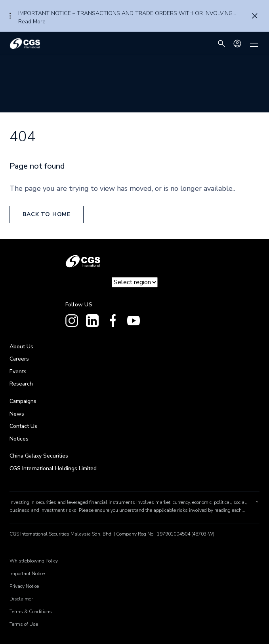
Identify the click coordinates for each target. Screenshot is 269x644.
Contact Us (23, 426)
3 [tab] (10, 18)
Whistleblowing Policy (34, 561)
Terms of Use (24, 624)
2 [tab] (10, 16)
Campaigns (23, 401)
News (17, 414)
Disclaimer (21, 599)
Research (21, 384)
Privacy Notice (24, 586)
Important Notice (27, 574)
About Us (21, 347)
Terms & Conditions (31, 612)
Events (18, 371)
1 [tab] (10, 13)
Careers (19, 359)
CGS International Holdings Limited (53, 468)
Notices (19, 439)
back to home (47, 214)
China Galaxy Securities (39, 456)
